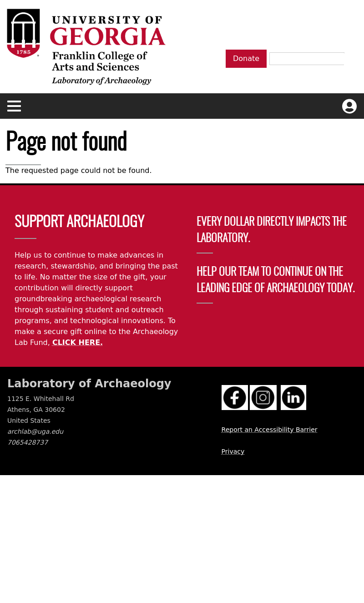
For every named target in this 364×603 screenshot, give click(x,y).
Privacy (233, 451)
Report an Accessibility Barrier (270, 430)
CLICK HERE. (78, 342)
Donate (246, 58)
